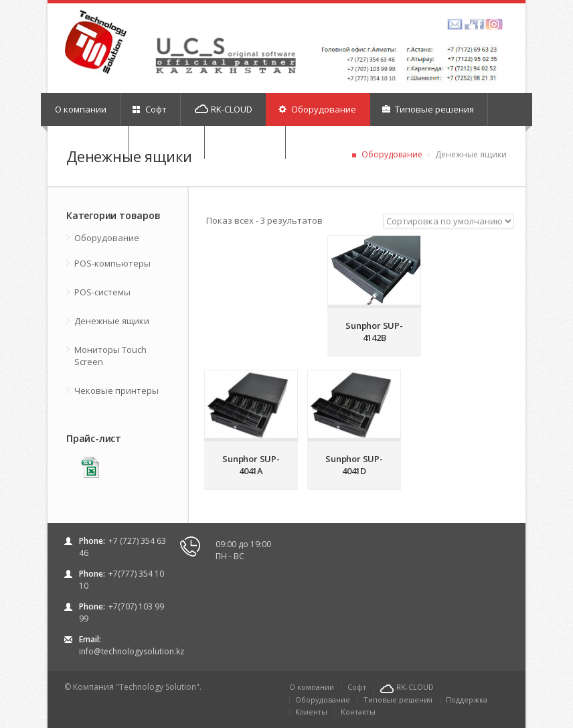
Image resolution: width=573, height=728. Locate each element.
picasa (494, 24)
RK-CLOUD (224, 109)
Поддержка (467, 700)
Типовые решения (428, 109)
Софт (150, 109)
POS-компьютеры (112, 263)
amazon (455, 24)
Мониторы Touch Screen (110, 356)
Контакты (358, 712)
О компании (81, 109)
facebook (474, 24)
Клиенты (311, 712)
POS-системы (102, 292)
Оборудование (317, 109)
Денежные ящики (112, 321)
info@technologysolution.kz (132, 651)
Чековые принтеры (116, 390)
